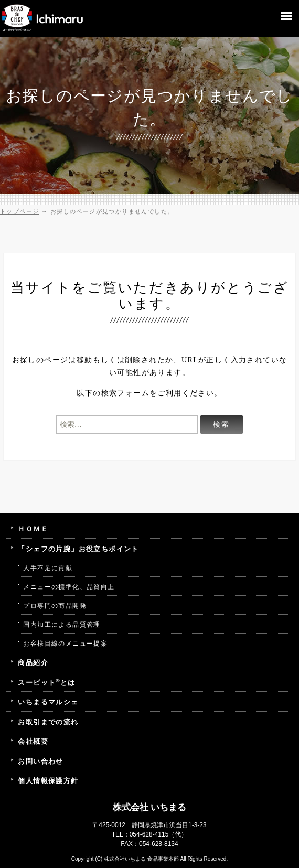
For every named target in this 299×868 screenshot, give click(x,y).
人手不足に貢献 (48, 568)
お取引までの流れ (48, 722)
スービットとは (46, 682)
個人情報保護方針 (48, 781)
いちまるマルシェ (48, 702)
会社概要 (33, 741)
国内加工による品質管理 (62, 625)
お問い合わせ (40, 761)
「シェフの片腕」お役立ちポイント (78, 549)
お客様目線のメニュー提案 (65, 644)
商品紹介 (33, 663)
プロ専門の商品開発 (55, 606)
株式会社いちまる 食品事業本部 (141, 859)
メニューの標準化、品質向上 (69, 587)
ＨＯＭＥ (33, 529)
